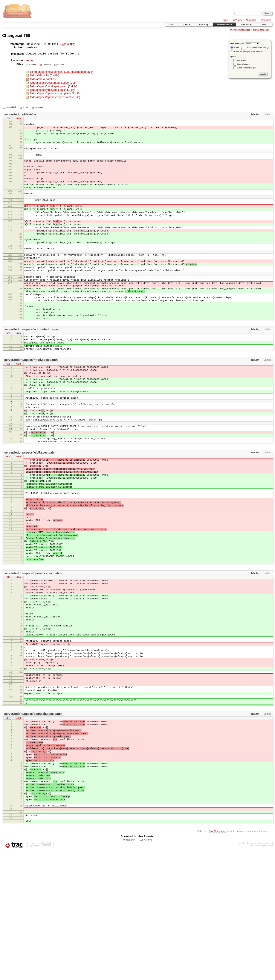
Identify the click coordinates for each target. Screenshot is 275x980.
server (30, 60)
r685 (8, 404)
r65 (8, 514)
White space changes (246, 68)
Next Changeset (261, 30)
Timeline (186, 25)
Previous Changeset (240, 30)
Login (226, 20)
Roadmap (204, 25)
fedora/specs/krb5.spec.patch (48, 90)
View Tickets (247, 25)
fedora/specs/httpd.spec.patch (49, 86)
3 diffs (73, 86)
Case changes (243, 64)
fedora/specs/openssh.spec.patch (51, 97)
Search (265, 25)
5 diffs (54, 75)
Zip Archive (146, 968)
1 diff (73, 83)
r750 (8, 119)
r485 (8, 370)
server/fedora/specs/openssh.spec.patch (33, 820)
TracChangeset (218, 960)
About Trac (251, 20)
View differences (237, 44)
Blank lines (242, 60)
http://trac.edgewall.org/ (262, 974)
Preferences (266, 20)
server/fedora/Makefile (20, 114)
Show (235, 48)
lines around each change (255, 48)
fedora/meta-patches (43, 79)
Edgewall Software (42, 974)
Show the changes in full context (246, 52)
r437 (8, 824)
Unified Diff (129, 968)
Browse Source (225, 25)
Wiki (171, 25)
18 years (63, 44)
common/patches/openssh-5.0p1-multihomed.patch (62, 72)
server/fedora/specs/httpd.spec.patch (31, 400)
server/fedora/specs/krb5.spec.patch (30, 509)
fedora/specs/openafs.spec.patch (51, 93)
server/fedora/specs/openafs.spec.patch (33, 652)
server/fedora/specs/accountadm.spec (32, 365)
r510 (8, 657)
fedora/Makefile (40, 75)
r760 (18, 119)
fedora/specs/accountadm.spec (50, 83)
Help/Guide (237, 20)
